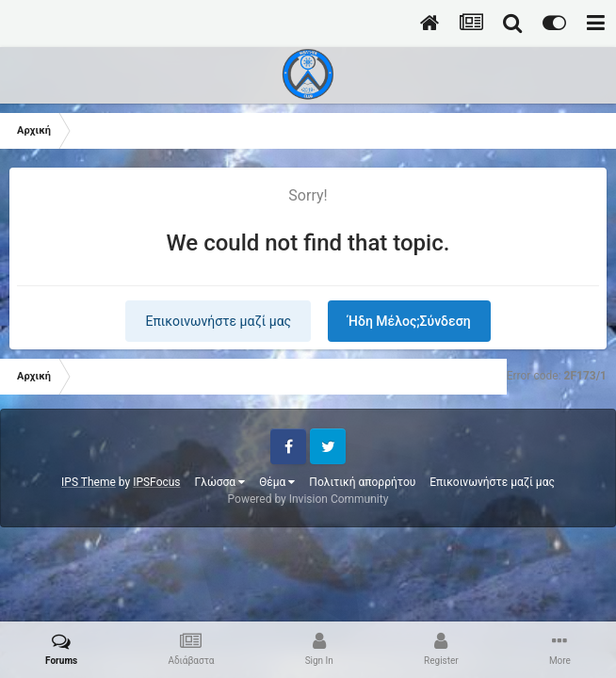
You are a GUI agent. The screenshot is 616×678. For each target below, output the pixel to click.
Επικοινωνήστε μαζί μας (218, 321)
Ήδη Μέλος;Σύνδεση (409, 321)
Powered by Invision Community (308, 499)
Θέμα (277, 482)
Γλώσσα (220, 482)
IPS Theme (89, 482)
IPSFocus (156, 482)
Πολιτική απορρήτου (362, 482)
